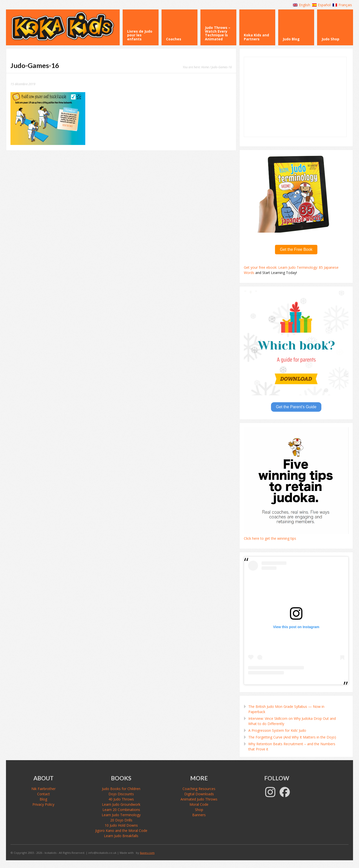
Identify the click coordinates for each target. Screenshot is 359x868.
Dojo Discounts (121, 794)
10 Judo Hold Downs (121, 825)
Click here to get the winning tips (270, 538)
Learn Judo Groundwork (121, 804)
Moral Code (199, 804)
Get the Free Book (296, 249)
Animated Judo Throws (199, 799)
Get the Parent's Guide (296, 407)
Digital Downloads (199, 794)
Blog (43, 799)
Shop (199, 810)
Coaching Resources (199, 789)
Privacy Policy (43, 804)
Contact (44, 794)
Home (205, 67)
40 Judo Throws (121, 799)
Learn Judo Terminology (121, 815)
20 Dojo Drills (121, 820)
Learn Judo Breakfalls (121, 836)
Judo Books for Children (121, 789)
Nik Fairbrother (44, 789)
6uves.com (147, 853)
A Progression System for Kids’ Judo (277, 730)
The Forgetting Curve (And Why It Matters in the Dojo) (292, 737)
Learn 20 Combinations (121, 810)
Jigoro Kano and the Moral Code (121, 831)
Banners (199, 815)
